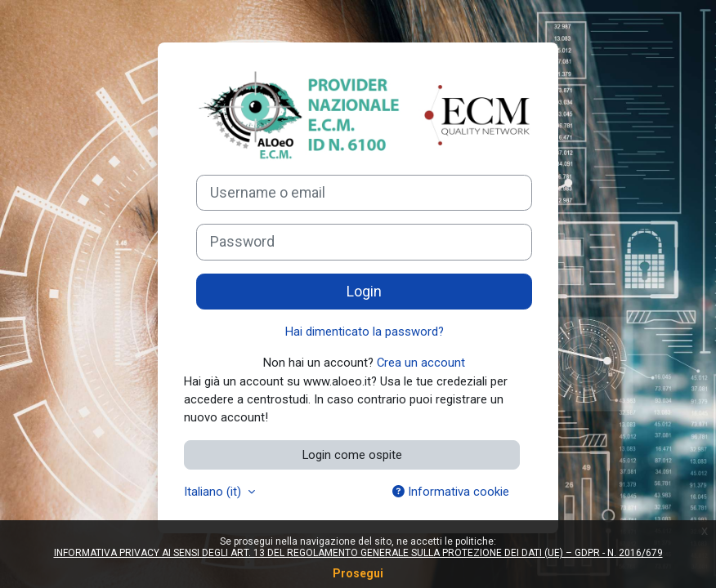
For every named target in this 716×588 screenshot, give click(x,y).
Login (364, 292)
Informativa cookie (451, 492)
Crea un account (421, 363)
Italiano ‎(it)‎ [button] (214, 492)
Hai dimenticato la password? (365, 332)
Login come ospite (352, 455)
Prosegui (358, 573)
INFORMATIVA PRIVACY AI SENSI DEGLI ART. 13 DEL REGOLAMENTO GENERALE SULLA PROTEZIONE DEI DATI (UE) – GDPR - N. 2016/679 (358, 553)
